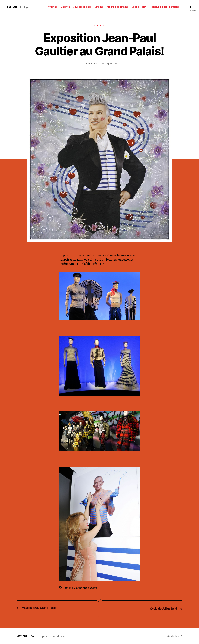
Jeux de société (82, 7)
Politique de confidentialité (165, 7)
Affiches (52, 7)
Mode (86, 588)
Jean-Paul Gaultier (73, 588)
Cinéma (99, 7)
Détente (65, 7)
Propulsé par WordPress (53, 636)
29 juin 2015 (111, 64)
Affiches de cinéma (117, 7)
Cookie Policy (139, 7)
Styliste (94, 588)
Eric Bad (12, 7)
